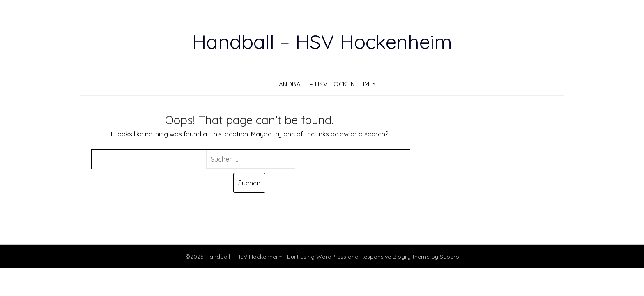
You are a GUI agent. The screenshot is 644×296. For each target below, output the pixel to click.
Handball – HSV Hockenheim (322, 42)
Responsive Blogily (385, 257)
